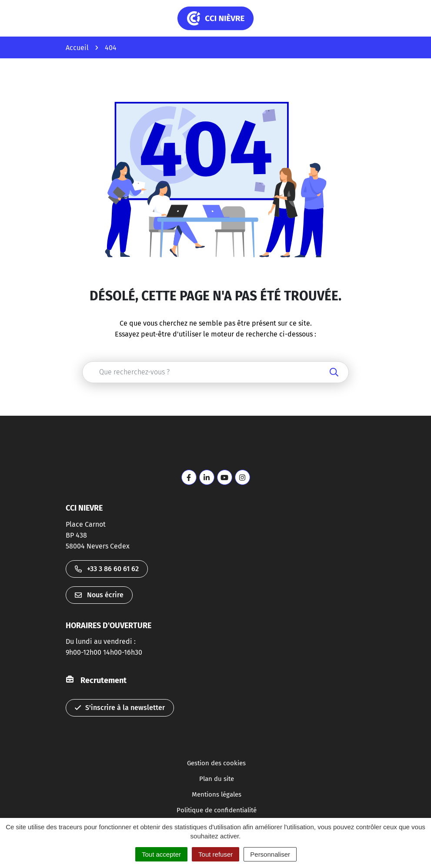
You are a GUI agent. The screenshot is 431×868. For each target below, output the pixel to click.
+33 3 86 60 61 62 (107, 569)
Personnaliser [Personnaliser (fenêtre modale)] (270, 854)
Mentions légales (217, 794)
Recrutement (104, 680)
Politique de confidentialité (217, 810)
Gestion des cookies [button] (216, 763)
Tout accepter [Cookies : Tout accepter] (161, 854)
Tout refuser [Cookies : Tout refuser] (215, 854)
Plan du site (217, 779)
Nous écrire (99, 595)
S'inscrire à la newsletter (120, 708)
